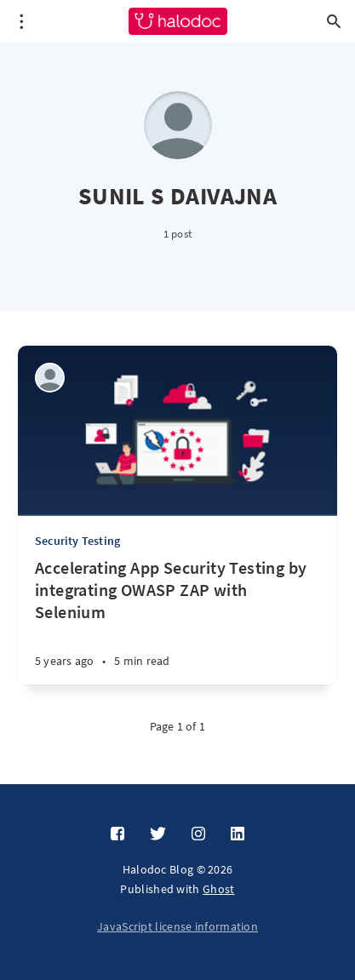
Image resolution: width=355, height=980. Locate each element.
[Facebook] (117, 834)
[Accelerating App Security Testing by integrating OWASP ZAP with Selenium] (177, 621)
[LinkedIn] (238, 834)
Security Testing (77, 541)
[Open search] (334, 21)
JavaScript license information (177, 926)
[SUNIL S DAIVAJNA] (50, 378)
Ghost (219, 889)
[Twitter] (158, 834)
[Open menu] (21, 21)
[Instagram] (198, 834)
